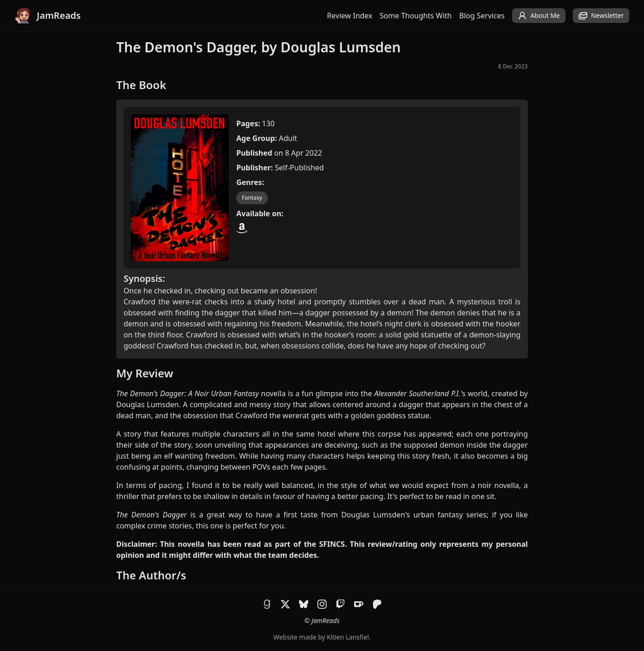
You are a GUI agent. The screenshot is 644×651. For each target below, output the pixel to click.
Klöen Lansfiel (348, 637)
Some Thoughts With (416, 16)
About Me (539, 16)
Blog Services (482, 16)
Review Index (350, 16)
